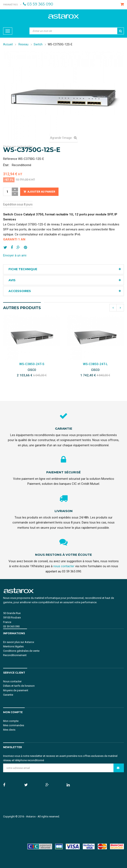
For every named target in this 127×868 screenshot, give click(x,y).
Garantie (8, 695)
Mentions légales (13, 646)
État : (7, 165)
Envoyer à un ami (15, 255)
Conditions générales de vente (21, 651)
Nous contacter (12, 681)
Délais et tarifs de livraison (19, 686)
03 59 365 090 (40, 4)
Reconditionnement (15, 655)
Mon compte (11, 721)
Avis (12, 280)
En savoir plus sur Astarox (19, 642)
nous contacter (64, 566)
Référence (10, 159)
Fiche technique (23, 269)
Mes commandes (14, 725)
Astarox (31, 816)
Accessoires (20, 291)
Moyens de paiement (16, 690)
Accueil (8, 44)
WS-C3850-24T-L (95, 364)
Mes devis (9, 730)
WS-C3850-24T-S (32, 364)
